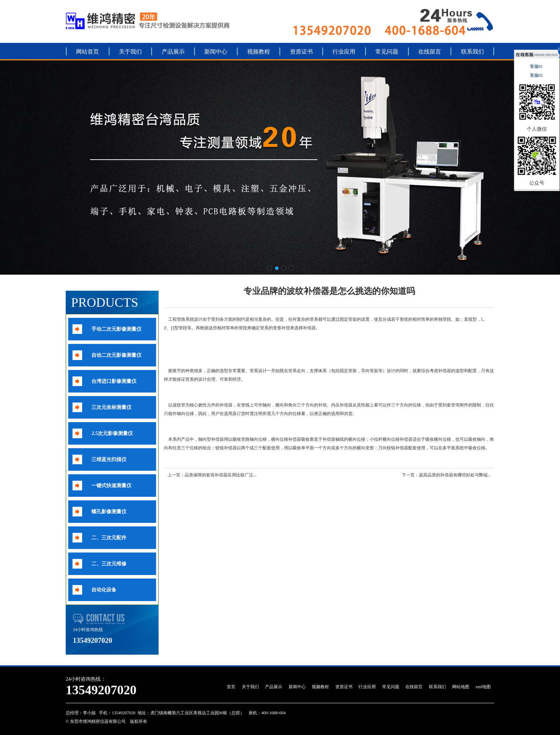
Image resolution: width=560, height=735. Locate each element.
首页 (231, 687)
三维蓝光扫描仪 (109, 459)
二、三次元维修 (109, 564)
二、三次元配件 (109, 538)
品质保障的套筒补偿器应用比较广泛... (221, 475)
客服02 (537, 75)
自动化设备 (104, 590)
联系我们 (472, 52)
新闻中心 (216, 52)
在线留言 (430, 52)
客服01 (537, 66)
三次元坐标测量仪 (111, 407)
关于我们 (130, 52)
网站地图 (461, 687)
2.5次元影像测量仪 (112, 433)
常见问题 (387, 52)
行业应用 (344, 52)
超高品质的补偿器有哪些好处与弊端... (455, 475)
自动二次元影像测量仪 (116, 355)
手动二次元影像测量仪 (116, 329)
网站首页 (87, 52)
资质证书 (301, 52)
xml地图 (483, 687)
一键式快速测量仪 (111, 486)
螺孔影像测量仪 (109, 512)
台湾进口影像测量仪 (114, 381)
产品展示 (173, 52)
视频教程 (259, 52)
